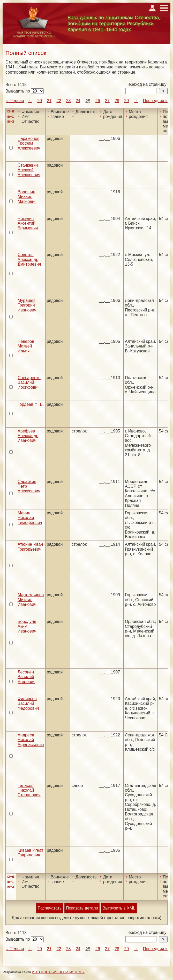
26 (98, 101)
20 (40, 101)
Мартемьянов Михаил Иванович (31, 600)
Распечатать (50, 908)
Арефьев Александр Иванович (28, 436)
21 (49, 101)
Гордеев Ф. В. (31, 404)
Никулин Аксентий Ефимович (28, 223)
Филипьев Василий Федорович (28, 704)
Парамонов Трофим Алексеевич (29, 143)
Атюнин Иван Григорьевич (30, 547)
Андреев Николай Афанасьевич (31, 740)
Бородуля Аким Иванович (27, 626)
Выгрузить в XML (119, 908)
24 (78, 101)
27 (107, 101)
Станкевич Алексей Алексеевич (29, 170)
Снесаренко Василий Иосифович (29, 382)
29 (126, 101)
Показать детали (82, 908)
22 (59, 101)
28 (117, 101)
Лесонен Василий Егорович (27, 677)
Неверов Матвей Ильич (26, 346)
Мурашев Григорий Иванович (27, 305)
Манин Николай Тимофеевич (30, 518)
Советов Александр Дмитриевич (29, 259)
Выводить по (18, 91)
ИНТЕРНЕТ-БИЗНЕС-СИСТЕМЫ (58, 972)
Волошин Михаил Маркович (27, 197)
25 (88, 101)
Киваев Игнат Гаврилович (30, 853)
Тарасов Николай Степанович (29, 790)
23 (69, 101)
